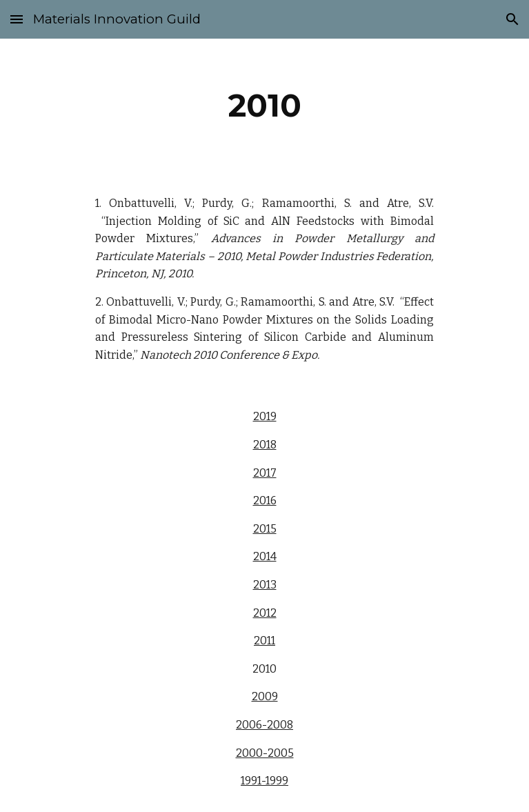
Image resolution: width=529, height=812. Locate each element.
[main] (264, 106)
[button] (17, 19)
